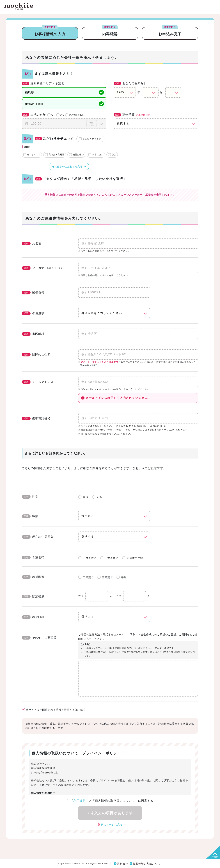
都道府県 (33, 313)
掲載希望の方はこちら (147, 864)
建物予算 (132, 115)
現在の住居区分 (38, 537)
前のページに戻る (112, 824)
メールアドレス (38, 382)
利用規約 (79, 801)
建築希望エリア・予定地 (43, 83)
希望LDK (33, 617)
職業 (30, 516)
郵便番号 (33, 293)
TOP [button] (215, 857)
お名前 (32, 244)
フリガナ (43, 268)
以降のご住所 (36, 355)
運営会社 (123, 864)
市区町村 (33, 334)
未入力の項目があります (112, 813)
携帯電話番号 (36, 418)
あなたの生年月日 (130, 83)
